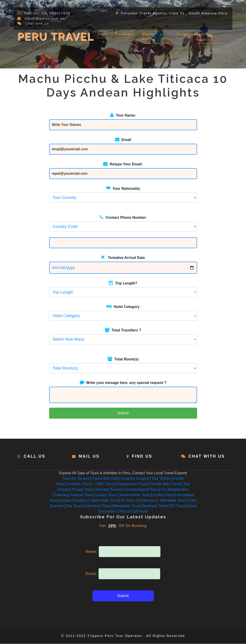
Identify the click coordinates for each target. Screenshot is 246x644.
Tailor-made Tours (104, 501)
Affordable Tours (173, 501)
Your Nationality (123, 188)
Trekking (61, 495)
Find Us (142, 456)
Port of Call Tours (134, 512)
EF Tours (178, 506)
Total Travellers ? (123, 330)
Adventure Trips (97, 506)
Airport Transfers (74, 501)
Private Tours (82, 490)
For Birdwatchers (175, 490)
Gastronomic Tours (135, 495)
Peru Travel (57, 36)
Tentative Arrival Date (123, 257)
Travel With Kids (105, 479)
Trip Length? (123, 283)
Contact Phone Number (123, 217)
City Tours (74, 506)
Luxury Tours (107, 495)
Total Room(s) (123, 359)
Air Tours (128, 501)
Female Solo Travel (165, 484)
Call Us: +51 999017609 (48, 13)
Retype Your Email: (123, 164)
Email (123, 139)
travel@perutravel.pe (45, 18)
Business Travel (155, 506)
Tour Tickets (161, 479)
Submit (123, 413)
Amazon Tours (82, 495)
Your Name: (123, 115)
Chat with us (37, 23)
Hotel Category (123, 306)
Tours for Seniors (76, 479)
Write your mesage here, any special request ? (123, 382)
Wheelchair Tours (126, 506)
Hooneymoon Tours (132, 484)
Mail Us (90, 456)
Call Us (35, 456)
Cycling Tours (164, 495)
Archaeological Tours (142, 490)
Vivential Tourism (109, 490)
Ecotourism (148, 501)
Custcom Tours (79, 484)
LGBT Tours (103, 484)
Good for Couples (135, 479)
